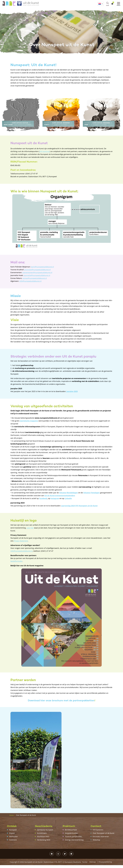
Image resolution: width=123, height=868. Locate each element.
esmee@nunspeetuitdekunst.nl (35, 278)
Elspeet (12, 836)
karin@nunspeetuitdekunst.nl (43, 267)
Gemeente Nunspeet (45, 833)
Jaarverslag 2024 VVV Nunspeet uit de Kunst (80, 509)
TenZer (84, 865)
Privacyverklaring (105, 865)
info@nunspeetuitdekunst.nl (31, 281)
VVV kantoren (45, 151)
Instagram (55, 501)
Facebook (43, 501)
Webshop (97, 843)
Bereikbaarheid (71, 833)
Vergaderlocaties (72, 836)
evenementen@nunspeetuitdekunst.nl (38, 272)
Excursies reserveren (101, 839)
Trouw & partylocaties (74, 839)
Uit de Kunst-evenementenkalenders (60, 498)
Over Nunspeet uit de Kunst (104, 836)
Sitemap (92, 865)
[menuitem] (100, 4)
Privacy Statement (21, 544)
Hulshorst (13, 843)
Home (11, 818)
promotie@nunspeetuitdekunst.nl (38, 270)
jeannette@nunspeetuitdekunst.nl (37, 275)
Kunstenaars (42, 836)
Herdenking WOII (44, 843)
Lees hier (30, 531)
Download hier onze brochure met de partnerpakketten (61, 703)
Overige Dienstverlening (75, 843)
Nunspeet (13, 833)
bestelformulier (17, 564)
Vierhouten (14, 839)
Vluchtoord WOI (43, 839)
